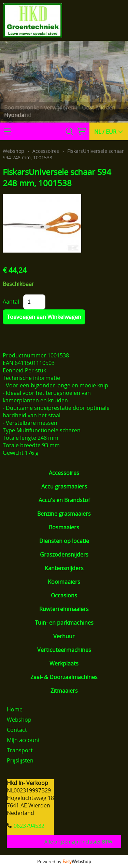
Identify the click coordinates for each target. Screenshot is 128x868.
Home (15, 709)
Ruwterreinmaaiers (64, 609)
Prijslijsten (20, 760)
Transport (20, 750)
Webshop (13, 151)
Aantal (11, 302)
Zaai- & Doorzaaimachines (64, 677)
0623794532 (29, 826)
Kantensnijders (64, 568)
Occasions (64, 595)
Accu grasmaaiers (64, 486)
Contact (17, 730)
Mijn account (23, 740)
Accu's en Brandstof (64, 500)
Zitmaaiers (64, 691)
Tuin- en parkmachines (64, 623)
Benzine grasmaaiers (64, 514)
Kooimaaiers (64, 582)
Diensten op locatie (64, 541)
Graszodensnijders (64, 554)
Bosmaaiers (64, 527)
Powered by (64, 862)
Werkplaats (64, 663)
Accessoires (64, 473)
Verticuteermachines (64, 650)
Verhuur (64, 636)
